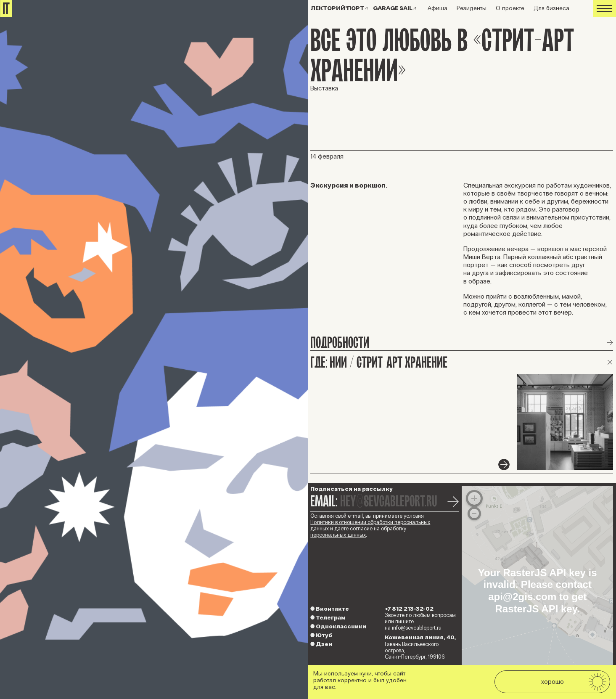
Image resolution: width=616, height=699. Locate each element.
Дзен (321, 644)
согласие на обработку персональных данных (358, 532)
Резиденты (472, 8)
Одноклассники (338, 626)
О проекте (510, 8)
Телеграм (328, 618)
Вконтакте (330, 609)
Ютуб (321, 635)
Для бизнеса (551, 8)
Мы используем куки (342, 674)
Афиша (438, 8)
